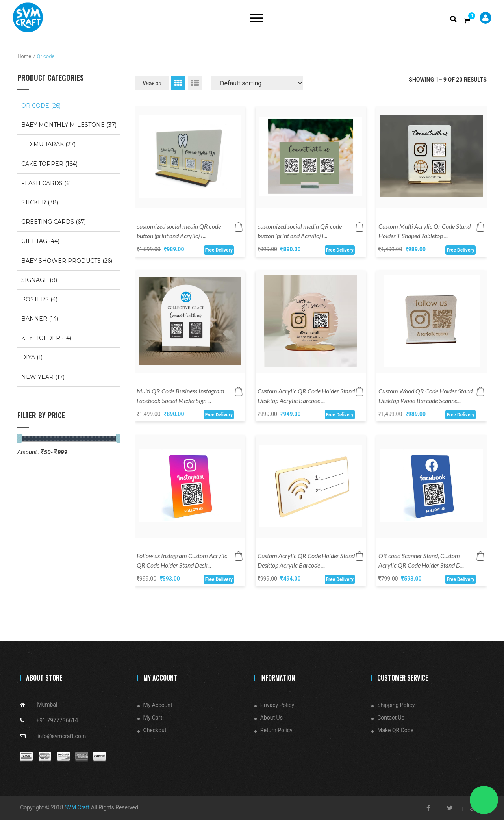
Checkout (155, 730)
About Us (271, 718)
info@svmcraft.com (62, 736)
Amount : (28, 452)
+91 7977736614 (57, 720)
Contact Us (391, 718)
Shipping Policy (396, 705)
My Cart (153, 718)
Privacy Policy (277, 705)
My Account (158, 705)
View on (152, 83)
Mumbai (47, 705)
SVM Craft (77, 807)
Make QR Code (395, 730)
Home (24, 56)
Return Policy (276, 730)
